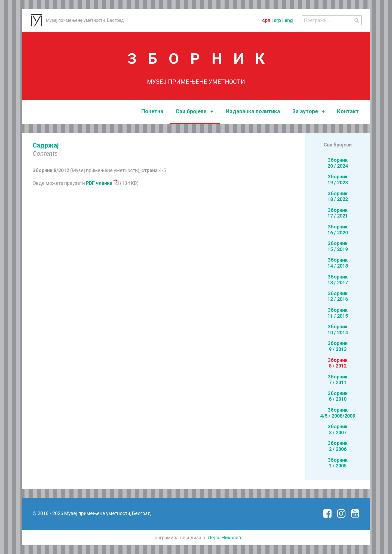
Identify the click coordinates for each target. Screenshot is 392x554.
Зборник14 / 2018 (338, 263)
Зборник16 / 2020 (338, 230)
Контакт (348, 111)
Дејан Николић (224, 538)
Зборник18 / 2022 (338, 196)
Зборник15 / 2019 (338, 246)
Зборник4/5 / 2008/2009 (338, 413)
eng (289, 20)
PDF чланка (102, 183)
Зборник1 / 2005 (338, 463)
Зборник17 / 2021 (338, 213)
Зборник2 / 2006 (338, 446)
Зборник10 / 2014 (338, 330)
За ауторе (309, 111)
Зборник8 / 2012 (338, 363)
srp (277, 20)
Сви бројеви (195, 111)
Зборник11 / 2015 (338, 313)
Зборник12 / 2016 (338, 296)
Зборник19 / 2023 (338, 180)
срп (266, 20)
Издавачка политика (253, 111)
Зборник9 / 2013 (338, 346)
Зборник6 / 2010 (338, 396)
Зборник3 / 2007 (338, 429)
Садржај (46, 145)
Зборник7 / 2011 (338, 380)
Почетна (152, 111)
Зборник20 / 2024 (338, 163)
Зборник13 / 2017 (338, 280)
